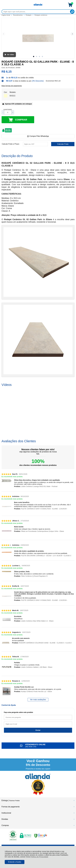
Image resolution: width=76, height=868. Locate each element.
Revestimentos (18, 15)
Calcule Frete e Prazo (11, 144)
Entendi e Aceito (15, 862)
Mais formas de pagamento (12, 86)
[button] (34, 57)
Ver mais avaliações (38, 700)
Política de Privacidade (39, 857)
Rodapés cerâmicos (41, 15)
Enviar (38, 730)
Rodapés (29, 15)
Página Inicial (6, 15)
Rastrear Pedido (15, 801)
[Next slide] (72, 34)
